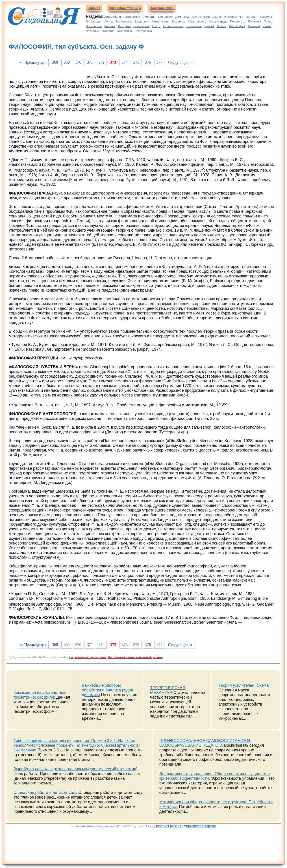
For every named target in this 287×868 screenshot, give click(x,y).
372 (101, 62)
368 (55, 62)
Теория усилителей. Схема (244, 685)
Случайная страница (125, 8)
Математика (124, 21)
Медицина (142, 21)
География (165, 17)
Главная (94, 8)
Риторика (124, 26)
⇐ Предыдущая (33, 62)
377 (160, 62)
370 (78, 62)
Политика (254, 21)
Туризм (209, 26)
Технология (194, 26)
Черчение (92, 31)
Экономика (124, 31)
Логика (109, 21)
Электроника (143, 31)
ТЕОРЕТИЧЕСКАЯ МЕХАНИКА (168, 690)
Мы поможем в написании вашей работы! (135, 657)
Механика (179, 21)
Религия (110, 26)
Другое (217, 17)
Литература (94, 21)
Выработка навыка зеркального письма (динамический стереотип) (75, 769)
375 (136, 62)
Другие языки (201, 17)
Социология (141, 26)
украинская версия (200, 826)
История (252, 17)
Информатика (234, 17)
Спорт (156, 26)
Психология (94, 26)
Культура (266, 17)
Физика (222, 26)
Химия (267, 26)
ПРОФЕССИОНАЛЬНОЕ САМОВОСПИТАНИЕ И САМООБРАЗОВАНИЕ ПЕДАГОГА (205, 743)
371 (90, 62)
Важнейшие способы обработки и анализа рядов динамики (108, 690)
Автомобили (113, 17)
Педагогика (238, 21)
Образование (197, 21)
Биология (149, 17)
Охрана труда (218, 21)
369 (67, 62)
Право (268, 21)
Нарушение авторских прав (88, 657)
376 (148, 62)
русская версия (169, 826)
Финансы (254, 26)
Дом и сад (182, 17)
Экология (108, 31)
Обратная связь (162, 8)
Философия (237, 26)
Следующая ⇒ (180, 62)
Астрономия (132, 17)
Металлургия (161, 21)
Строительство (173, 26)
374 (125, 62)
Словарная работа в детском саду (45, 793)
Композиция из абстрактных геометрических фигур (40, 695)
